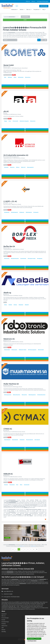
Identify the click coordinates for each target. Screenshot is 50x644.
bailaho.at (22, 546)
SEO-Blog (4, 632)
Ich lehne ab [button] (38, 639)
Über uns (29, 9)
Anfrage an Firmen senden (43, 1)
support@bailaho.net (8, 591)
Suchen (25, 20)
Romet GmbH (9, 65)
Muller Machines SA (11, 384)
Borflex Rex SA (9, 246)
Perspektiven (37, 9)
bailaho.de (33, 546)
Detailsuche (15, 9)
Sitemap (3, 630)
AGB (3, 628)
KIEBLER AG (8, 474)
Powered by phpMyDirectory (23, 638)
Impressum (4, 614)
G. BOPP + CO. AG (10, 201)
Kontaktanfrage (5, 622)
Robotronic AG (9, 339)
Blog (44, 9)
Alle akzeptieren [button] (31, 639)
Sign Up (28, 1)
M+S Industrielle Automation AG (16, 155)
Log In (33, 1)
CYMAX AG (8, 429)
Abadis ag (7, 293)
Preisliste (4, 624)
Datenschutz (4, 626)
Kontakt (3, 620)
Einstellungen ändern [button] (32, 641)
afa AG (6, 111)
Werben (22, 9)
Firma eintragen (44, 6)
